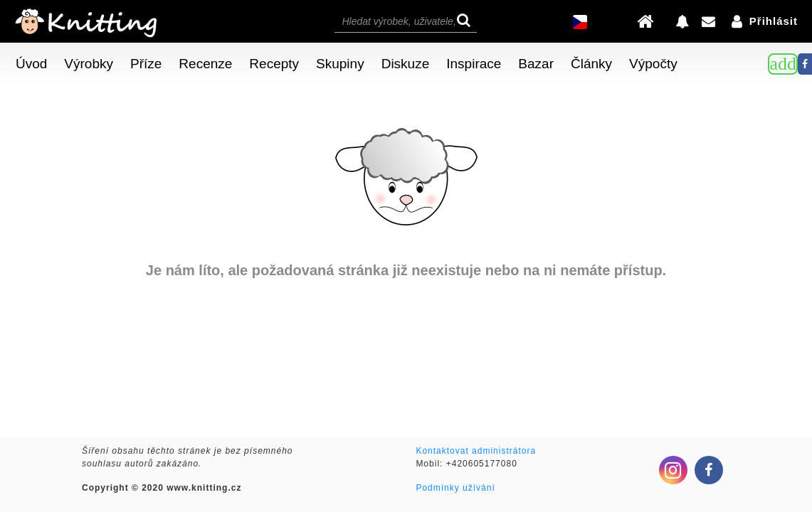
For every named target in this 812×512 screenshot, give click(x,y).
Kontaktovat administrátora (476, 451)
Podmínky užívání (455, 488)
